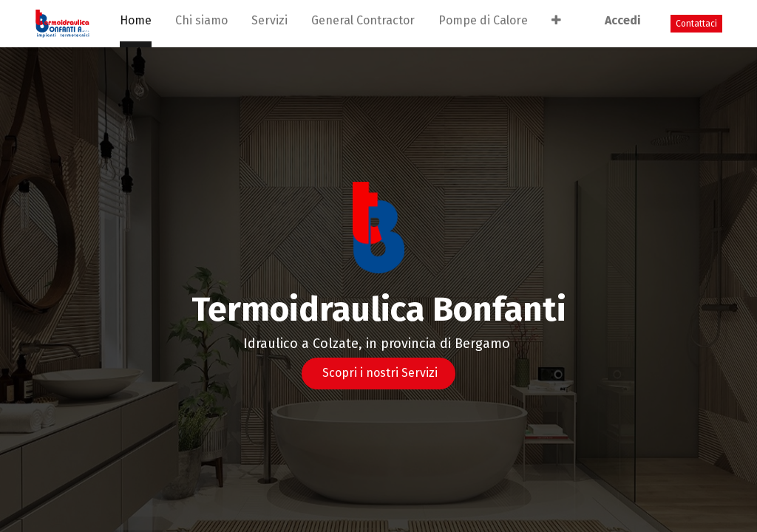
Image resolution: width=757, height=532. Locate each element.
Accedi (623, 20)
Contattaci (696, 24)
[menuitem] (136, 24)
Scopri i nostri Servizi (378, 373)
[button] (556, 24)
